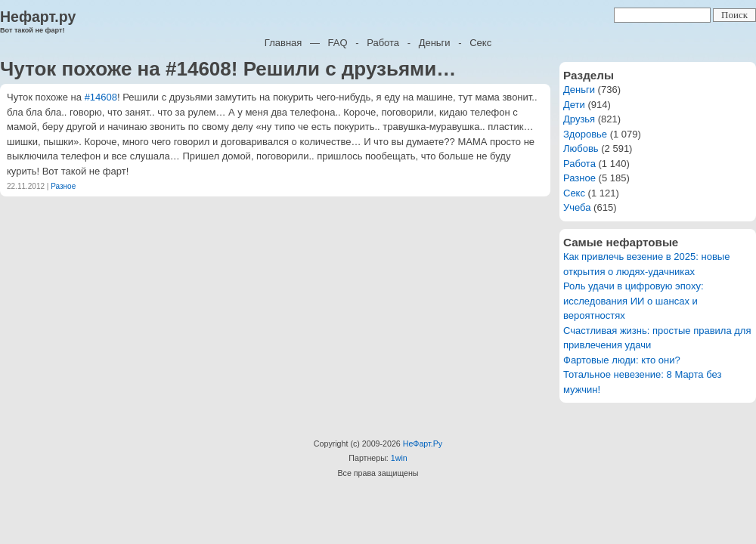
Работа (383, 43)
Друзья (579, 119)
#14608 (101, 97)
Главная (283, 43)
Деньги (435, 43)
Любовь (581, 148)
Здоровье (585, 134)
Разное (63, 186)
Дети (574, 105)
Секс (480, 43)
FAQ (338, 43)
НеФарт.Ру (423, 444)
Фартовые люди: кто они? (622, 360)
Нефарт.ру (38, 17)
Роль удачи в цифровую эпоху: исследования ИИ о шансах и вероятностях (634, 301)
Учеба (577, 207)
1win (399, 458)
